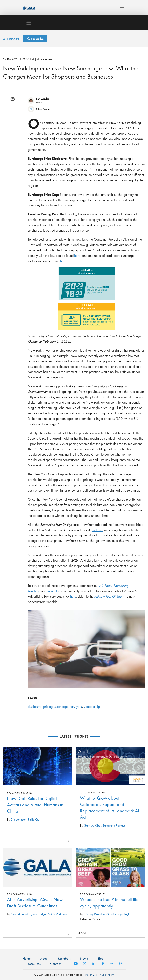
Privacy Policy (107, 975)
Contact (55, 964)
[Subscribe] (35, 39)
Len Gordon (43, 99)
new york (76, 707)
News (84, 958)
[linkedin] (12, 123)
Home (27, 958)
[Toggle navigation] (121, 8)
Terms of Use (90, 975)
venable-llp (92, 707)
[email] (12, 100)
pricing (48, 707)
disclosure (35, 707)
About (44, 958)
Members (64, 958)
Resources (34, 964)
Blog (101, 958)
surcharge (61, 707)
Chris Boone (43, 109)
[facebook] (12, 134)
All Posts (11, 39)
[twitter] (12, 111)
